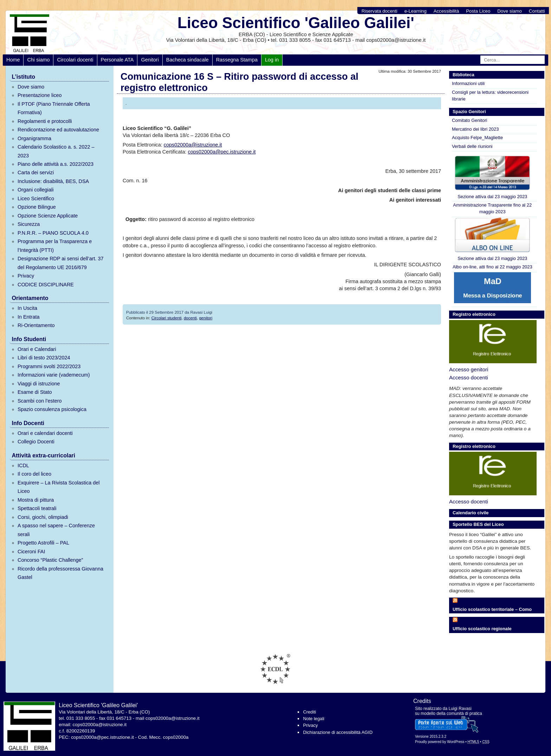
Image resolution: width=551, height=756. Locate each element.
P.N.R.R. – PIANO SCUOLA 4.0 (53, 233)
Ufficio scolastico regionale (482, 629)
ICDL (23, 465)
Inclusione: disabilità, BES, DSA (53, 181)
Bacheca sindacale (187, 60)
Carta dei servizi (36, 172)
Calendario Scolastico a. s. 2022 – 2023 (56, 151)
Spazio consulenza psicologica (52, 409)
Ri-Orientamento (36, 325)
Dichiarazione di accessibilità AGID (338, 732)
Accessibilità (446, 11)
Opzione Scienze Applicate (48, 216)
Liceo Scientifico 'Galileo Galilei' (296, 23)
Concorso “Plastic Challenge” (50, 560)
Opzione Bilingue (37, 207)
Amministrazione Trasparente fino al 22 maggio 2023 (492, 208)
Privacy (26, 276)
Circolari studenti (167, 318)
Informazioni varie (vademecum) (54, 375)
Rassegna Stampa (237, 60)
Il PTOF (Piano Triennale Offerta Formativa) (54, 108)
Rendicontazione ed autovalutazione (58, 130)
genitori (206, 318)
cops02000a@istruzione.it (193, 145)
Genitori (150, 60)
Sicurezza (29, 224)
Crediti (309, 712)
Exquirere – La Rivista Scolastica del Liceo (59, 487)
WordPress (456, 742)
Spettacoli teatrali (37, 508)
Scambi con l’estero (40, 401)
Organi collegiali (35, 190)
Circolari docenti (75, 60)
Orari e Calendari (37, 349)
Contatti (537, 11)
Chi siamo (38, 60)
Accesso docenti (469, 377)
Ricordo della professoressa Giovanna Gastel (60, 573)
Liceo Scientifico (36, 198)
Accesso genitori (469, 369)
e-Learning (416, 11)
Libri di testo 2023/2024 (44, 358)
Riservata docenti (380, 11)
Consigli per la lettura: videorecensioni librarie (490, 96)
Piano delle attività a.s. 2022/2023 (56, 164)
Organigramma (34, 138)
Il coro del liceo (34, 474)
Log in (272, 60)
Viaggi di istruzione (39, 384)
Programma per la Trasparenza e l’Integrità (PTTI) (55, 246)
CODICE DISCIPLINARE (46, 285)
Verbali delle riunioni (472, 146)
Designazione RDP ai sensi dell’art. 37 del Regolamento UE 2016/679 (61, 263)
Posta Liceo (478, 11)
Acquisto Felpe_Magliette (477, 138)
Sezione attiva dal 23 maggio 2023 (492, 177)
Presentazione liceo (40, 95)
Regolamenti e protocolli (45, 121)
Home (13, 60)
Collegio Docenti (36, 442)
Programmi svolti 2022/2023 (49, 366)
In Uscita (27, 308)
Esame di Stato (35, 392)
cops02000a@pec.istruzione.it (222, 152)
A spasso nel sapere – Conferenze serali (56, 530)
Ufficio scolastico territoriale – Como (492, 609)
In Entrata (28, 317)
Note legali (313, 719)
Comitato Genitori (469, 120)
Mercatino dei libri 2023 (475, 129)
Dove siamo (510, 11)
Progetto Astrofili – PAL (43, 543)
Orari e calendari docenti (45, 433)
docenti (190, 318)
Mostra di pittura (36, 500)
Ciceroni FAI (31, 552)
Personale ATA (117, 60)
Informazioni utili (468, 83)
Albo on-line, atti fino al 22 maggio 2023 (492, 267)
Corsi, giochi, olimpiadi (43, 517)
